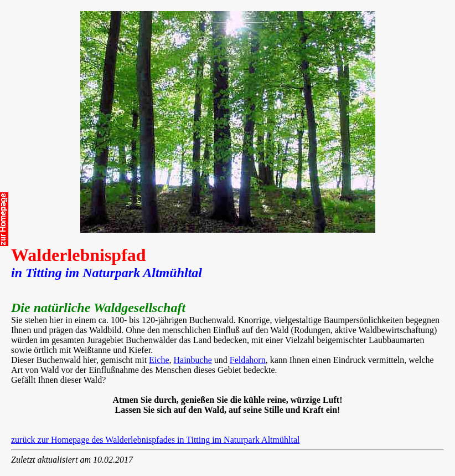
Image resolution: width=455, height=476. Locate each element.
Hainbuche (193, 360)
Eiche (159, 360)
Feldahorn (248, 360)
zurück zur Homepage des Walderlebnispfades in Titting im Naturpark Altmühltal (155, 440)
